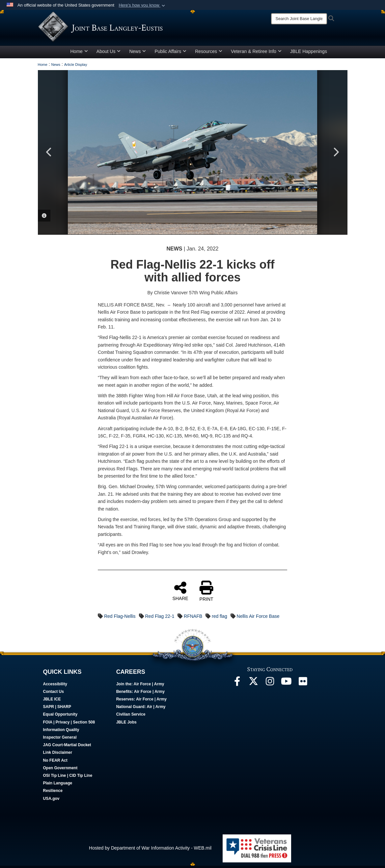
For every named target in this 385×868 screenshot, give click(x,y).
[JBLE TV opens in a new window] (287, 685)
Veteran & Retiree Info (256, 54)
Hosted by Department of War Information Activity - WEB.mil (150, 850)
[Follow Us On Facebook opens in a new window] (237, 685)
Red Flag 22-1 (160, 618)
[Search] (299, 19)
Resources (209, 54)
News (137, 54)
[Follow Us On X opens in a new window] (254, 685)
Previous (49, 155)
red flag (220, 618)
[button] (142, 5)
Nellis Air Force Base (258, 618)
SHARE (180, 593)
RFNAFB (193, 618)
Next (336, 155)
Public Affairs (170, 54)
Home (79, 54)
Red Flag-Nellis (120, 618)
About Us (109, 54)
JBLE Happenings (309, 54)
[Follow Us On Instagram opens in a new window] (270, 685)
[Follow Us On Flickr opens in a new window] (303, 685)
